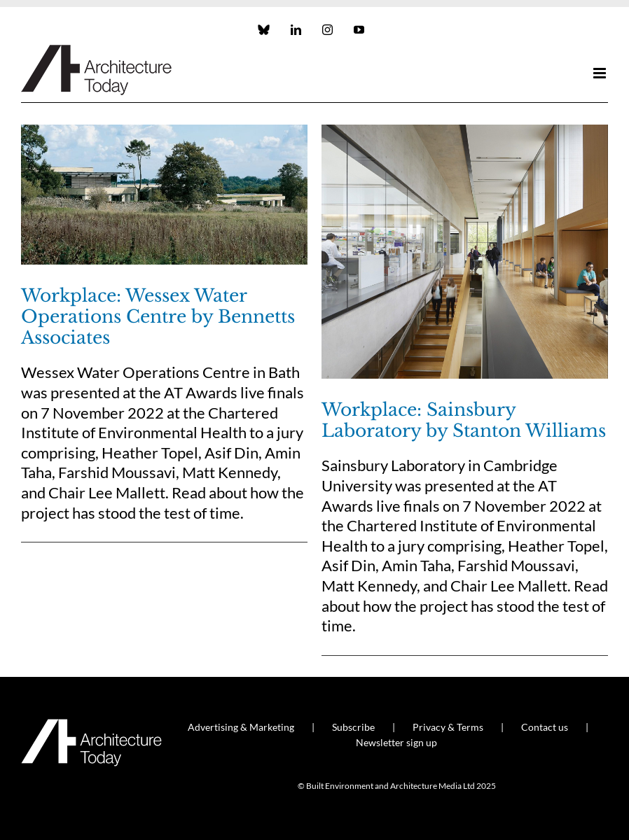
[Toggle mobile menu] (601, 73)
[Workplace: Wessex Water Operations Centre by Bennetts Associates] (164, 195)
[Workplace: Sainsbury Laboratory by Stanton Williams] (465, 252)
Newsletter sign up (396, 742)
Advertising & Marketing (241, 727)
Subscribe (353, 727)
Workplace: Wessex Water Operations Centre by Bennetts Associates (158, 317)
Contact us (545, 727)
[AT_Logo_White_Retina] (91, 725)
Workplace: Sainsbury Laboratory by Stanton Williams (464, 420)
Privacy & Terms (448, 727)
